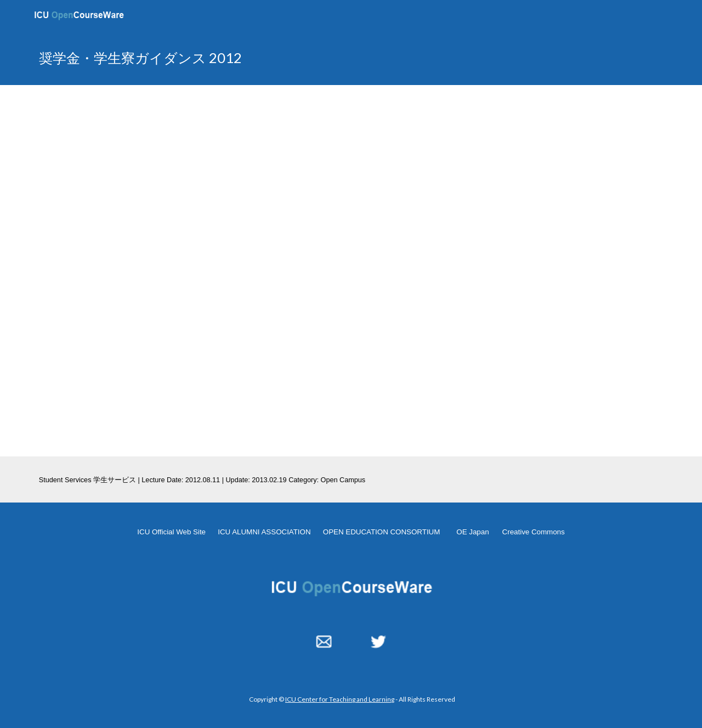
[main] (243, 58)
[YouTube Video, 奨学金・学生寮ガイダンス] (351, 270)
